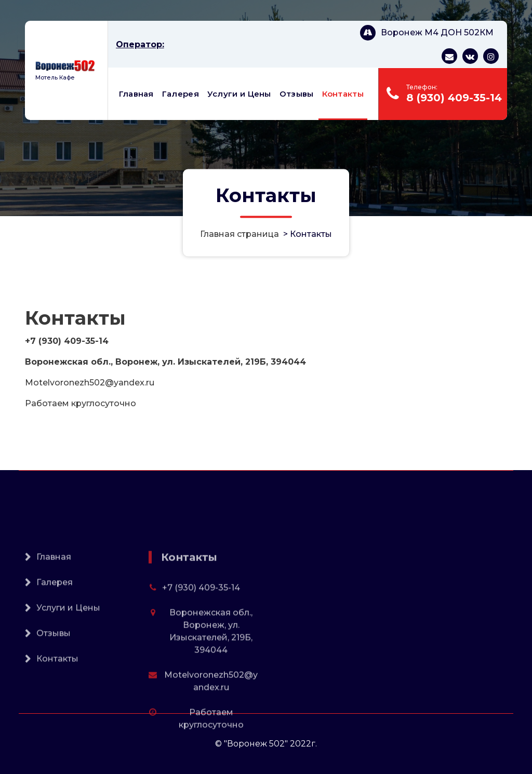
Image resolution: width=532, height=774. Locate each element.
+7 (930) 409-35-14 (201, 626)
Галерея (181, 94)
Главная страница (240, 234)
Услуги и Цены (239, 94)
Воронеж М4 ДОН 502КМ (437, 32)
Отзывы (297, 94)
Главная (136, 94)
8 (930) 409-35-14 (454, 98)
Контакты (343, 94)
